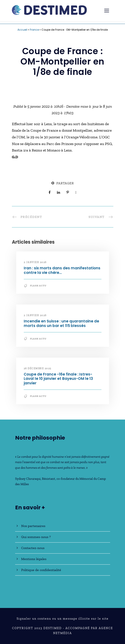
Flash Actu (38, 286)
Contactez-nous (33, 548)
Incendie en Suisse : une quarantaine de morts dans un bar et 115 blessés (61, 323)
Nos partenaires (33, 526)
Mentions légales (34, 559)
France (34, 30)
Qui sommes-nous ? (36, 537)
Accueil (22, 30)
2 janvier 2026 (35, 262)
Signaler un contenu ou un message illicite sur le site (63, 619)
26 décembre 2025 (38, 368)
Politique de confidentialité (41, 570)
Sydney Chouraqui (28, 479)
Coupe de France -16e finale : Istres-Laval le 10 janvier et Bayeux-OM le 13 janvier (58, 379)
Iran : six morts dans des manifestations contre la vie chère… (62, 270)
